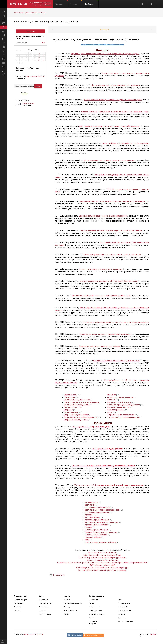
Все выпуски (104, 30)
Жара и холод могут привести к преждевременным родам (105, 334)
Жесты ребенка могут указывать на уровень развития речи (113, 100)
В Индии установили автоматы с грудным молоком (117, 361)
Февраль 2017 (34, 50)
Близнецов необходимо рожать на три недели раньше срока (102, 295)
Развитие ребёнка (115, 410)
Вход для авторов (21, 600)
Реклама (67, 600)
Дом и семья (18, 13)
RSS (44, 42)
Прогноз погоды (124, 603)
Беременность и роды (39, 13)
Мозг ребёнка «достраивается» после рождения (126, 143)
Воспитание (69, 397)
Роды (110, 412)
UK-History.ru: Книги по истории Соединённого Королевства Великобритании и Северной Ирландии (102, 562)
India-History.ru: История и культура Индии (102, 555)
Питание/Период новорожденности (124, 405)
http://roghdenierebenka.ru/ (36, 76)
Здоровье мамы (71, 412)
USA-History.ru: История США (102, 565)
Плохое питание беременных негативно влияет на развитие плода (115, 112)
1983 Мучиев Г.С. (91, 427)
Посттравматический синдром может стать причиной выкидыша (109, 126)
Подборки (91, 3)
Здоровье (68, 410)
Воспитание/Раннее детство (77, 405)
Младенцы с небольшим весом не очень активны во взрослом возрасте (116, 322)
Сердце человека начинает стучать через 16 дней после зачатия (111, 230)
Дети (27, 13)
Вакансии (43, 611)
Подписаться (30, 31)
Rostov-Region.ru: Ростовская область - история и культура (102, 567)
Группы (76, 3)
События (67, 614)
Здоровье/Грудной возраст (76, 415)
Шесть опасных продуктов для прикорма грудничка (115, 85)
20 (18, 60)
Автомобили (93, 600)
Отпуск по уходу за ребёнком (120, 397)
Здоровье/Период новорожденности (81, 417)
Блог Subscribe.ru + (46, 603)
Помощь (17, 611)
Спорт (120, 600)
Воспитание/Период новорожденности (82, 402)
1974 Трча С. (108, 449)
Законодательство (72, 407)
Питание (111, 400)
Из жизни (112, 395)
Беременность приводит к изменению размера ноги (103, 216)
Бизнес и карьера (95, 611)
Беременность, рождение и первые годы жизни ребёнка (46, 21)
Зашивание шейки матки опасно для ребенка (100, 346)
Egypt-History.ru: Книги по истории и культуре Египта (102, 557)
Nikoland (153, 634)
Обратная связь (45, 614)
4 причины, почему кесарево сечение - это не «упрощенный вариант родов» (105, 54)
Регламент (18, 607)
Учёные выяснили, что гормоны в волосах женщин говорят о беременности (113, 201)
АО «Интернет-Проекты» (34, 634)
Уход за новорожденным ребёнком (123, 417)
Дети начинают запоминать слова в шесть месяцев (109, 160)
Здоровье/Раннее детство (76, 420)
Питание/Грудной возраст (119, 402)
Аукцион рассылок (70, 611)
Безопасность (44, 607)
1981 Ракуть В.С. (104, 466)
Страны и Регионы (125, 611)
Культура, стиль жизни (126, 621)
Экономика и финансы (97, 614)
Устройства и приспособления (121, 415)
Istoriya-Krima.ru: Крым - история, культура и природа (102, 570)
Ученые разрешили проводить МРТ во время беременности (109, 281)
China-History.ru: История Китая (102, 552)
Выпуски (62, 3)
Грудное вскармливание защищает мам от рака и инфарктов (111, 254)
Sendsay (67, 607)
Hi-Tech (91, 618)
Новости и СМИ (123, 607)
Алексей (24, 94)
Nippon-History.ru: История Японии (102, 560)
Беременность (70, 395)
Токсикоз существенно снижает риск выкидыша (101, 269)
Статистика (22, 100)
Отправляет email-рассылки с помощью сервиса (40, 4)
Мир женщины (94, 607)
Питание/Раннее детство (119, 407)
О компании (43, 600)
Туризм (91, 603)
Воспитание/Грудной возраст (77, 400)
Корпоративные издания (73, 603)
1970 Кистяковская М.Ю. (108, 485)
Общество (122, 614)
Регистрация (19, 603)
